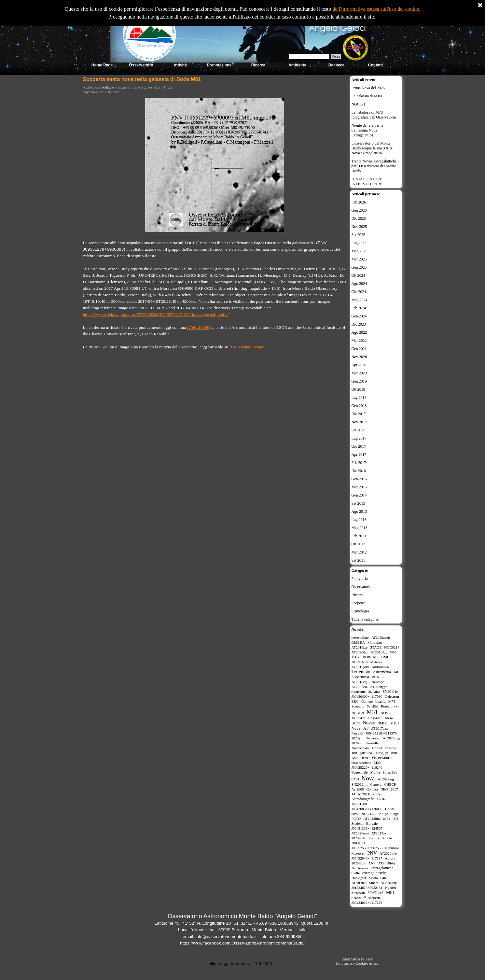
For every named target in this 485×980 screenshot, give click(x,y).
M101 (395, 723)
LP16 (381, 799)
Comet (377, 748)
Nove (356, 728)
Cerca (336, 56)
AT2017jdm (360, 667)
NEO (384, 789)
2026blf (357, 743)
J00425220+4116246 (367, 767)
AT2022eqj (386, 779)
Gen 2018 (359, 406)
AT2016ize (360, 647)
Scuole (387, 838)
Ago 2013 (359, 511)
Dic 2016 (359, 471)
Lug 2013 (359, 520)
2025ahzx (359, 863)
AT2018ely (389, 883)
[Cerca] (309, 56)
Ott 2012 (358, 544)
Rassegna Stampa (249, 347)
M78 (392, 701)
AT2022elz (360, 687)
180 (354, 753)
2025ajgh (381, 753)
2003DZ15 (360, 843)
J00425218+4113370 (381, 733)
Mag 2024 (360, 300)
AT (366, 728)
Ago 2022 (359, 332)
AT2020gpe (379, 687)
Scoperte (358, 603)
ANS (372, 863)
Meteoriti (358, 893)
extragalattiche (374, 873)
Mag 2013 (360, 528)
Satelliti (373, 706)
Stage (395, 814)
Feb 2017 (359, 463)
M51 (387, 819)
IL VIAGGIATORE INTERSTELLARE (367, 182)
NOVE (386, 713)
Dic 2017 (359, 414)
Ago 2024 (359, 284)
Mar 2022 (359, 341)
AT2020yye (388, 853)
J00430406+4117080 (367, 696)
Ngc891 (391, 888)
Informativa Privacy (357, 959)
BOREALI (371, 657)
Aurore (363, 868)
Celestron (392, 696)
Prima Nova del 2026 (368, 88)
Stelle (356, 873)
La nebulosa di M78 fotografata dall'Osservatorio (374, 115)
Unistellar (373, 743)
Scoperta (358, 706)
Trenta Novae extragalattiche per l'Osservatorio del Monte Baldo (374, 166)
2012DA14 (360, 662)
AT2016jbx (379, 652)
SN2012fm (360, 784)
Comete (367, 701)
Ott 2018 (358, 389)
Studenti (358, 823)
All (396, 672)
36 (353, 868)
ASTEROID (361, 758)
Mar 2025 (359, 259)
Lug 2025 (359, 243)
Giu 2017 (359, 446)
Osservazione (361, 763)
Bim (394, 753)
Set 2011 (358, 560)
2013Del (358, 713)
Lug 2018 (359, 398)
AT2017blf (360, 804)
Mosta (373, 878)
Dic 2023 (359, 324)
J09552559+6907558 (367, 848)
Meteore (377, 662)
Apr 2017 (359, 455)
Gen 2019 (359, 381)
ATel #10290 (198, 327)
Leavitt (381, 701)
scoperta (375, 898)
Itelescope (377, 682)
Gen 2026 (359, 210)
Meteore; (358, 853)
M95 (393, 652)
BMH (385, 657)
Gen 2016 (359, 479)
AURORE (359, 883)
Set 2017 (358, 430)
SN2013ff (359, 898)
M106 (356, 657)
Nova (94, 92)
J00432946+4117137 (367, 858)
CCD (355, 779)
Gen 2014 (359, 495)
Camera (376, 784)
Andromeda (380, 667)
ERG (355, 701)
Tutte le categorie (365, 619)
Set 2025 (358, 235)
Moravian (375, 642)
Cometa (372, 789)
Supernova (360, 677)
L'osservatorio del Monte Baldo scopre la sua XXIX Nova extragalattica (372, 148)
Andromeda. (361, 748)
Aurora (390, 858)
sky (397, 706)
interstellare (360, 637)
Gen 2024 (359, 316)
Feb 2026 (359, 202)
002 (395, 819)
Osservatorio (361, 587)
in (383, 677)
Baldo (356, 723)
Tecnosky (373, 738)
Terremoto (361, 672)
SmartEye (390, 772)
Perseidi (357, 733)
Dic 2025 (359, 218)
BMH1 (383, 723)
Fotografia (360, 579)
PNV (372, 853)
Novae (369, 723)
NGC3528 (369, 814)
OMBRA (358, 642)
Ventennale (360, 772)
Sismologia (360, 611)
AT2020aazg (381, 637)
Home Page (102, 65)
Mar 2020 (359, 373)
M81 (118, 92)
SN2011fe (390, 692)
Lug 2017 (359, 438)
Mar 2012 (359, 552)
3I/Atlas (374, 692)
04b (111, 92)
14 (353, 794)
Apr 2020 (359, 365)
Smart (374, 883)
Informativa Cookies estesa (357, 963)
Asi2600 (358, 789)
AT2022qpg (391, 738)
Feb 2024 (359, 308)
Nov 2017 (359, 422)
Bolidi (390, 809)
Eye (380, 794)
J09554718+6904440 (367, 718)
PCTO (356, 819)
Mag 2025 (360, 251)
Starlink (373, 838)
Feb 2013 (359, 536)
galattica (366, 753)
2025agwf (359, 878)
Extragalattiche (382, 868)
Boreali (386, 706)
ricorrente (359, 692)
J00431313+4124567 (367, 828)
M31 (372, 712)
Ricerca (358, 595)
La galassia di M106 (367, 96)
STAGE (376, 647)
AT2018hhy (387, 863)
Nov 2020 (359, 357)
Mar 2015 (359, 487)
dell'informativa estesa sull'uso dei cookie (376, 9)
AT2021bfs (366, 794)
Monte (375, 772)
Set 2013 (358, 503)
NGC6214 (392, 647)
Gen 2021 (359, 349)
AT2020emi (360, 833)
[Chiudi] (480, 6)
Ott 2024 (358, 275)
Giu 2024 (359, 292)
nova (355, 814)
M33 (377, 763)
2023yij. (358, 738)
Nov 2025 (359, 227)
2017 (103, 92)
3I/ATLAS (375, 893)
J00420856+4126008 (367, 809)
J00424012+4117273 (367, 903)
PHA (375, 677)
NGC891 (359, 104)
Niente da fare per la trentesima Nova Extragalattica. (367, 130)
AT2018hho (372, 819)
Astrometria (382, 672)
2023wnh (358, 838)
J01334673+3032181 (367, 888)
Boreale (372, 823)
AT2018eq (359, 682)
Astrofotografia (363, 799)
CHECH (390, 784)
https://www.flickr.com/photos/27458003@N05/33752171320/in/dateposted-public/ (156, 314)
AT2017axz (380, 728)
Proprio (390, 748)
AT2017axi (380, 833)
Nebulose (392, 848)
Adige (383, 814)
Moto (389, 718)
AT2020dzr (360, 652)
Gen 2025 (359, 267)
